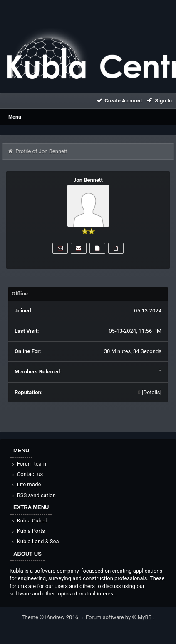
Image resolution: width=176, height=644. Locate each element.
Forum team (29, 464)
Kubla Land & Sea (35, 541)
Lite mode (26, 484)
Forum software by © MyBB (119, 617)
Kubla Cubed (29, 521)
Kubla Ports (28, 531)
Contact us (27, 474)
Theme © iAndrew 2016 (54, 617)
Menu (15, 117)
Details (152, 392)
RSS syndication (33, 495)
